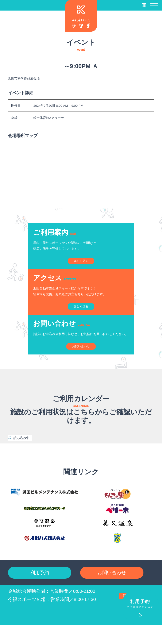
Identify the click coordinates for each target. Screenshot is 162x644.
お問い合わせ (112, 590)
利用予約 (40, 590)
